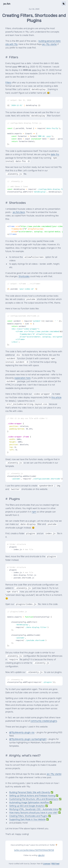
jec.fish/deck (19, 212)
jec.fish (7, 4)
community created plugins (44, 721)
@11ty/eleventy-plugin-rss (22, 732)
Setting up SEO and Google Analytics (27, 806)
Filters (8, 83)
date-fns (55, 154)
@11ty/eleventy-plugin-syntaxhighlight (28, 739)
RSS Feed (55, 864)
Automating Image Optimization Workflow (29, 802)
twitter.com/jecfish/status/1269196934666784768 (34, 850)
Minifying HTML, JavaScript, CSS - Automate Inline (34, 809)
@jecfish (41, 855)
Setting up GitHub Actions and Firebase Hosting (32, 796)
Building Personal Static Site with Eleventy (30, 792)
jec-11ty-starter (50, 44)
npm (34, 512)
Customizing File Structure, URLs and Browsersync (34, 799)
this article (56, 397)
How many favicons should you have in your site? (33, 813)
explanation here (22, 378)
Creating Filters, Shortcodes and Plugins (28, 816)
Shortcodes (24, 276)
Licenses (47, 864)
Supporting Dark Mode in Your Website (27, 819)
